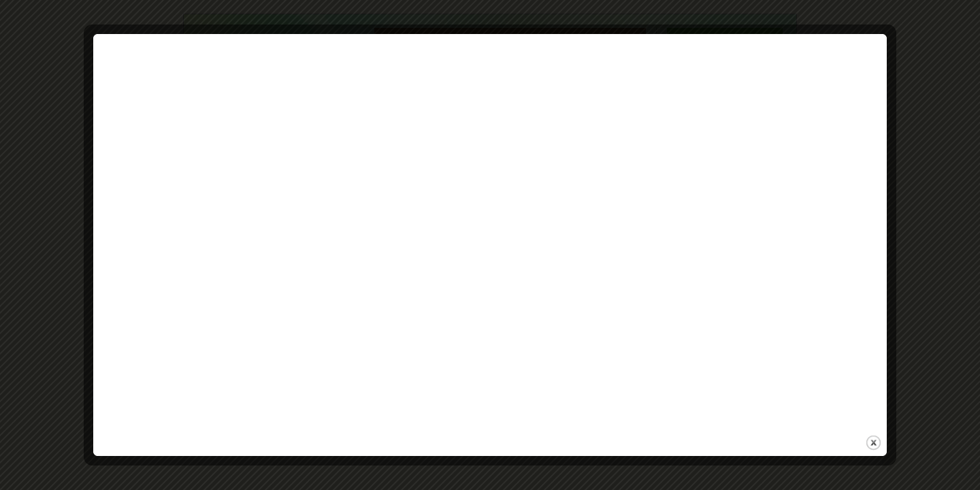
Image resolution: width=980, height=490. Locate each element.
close (873, 443)
